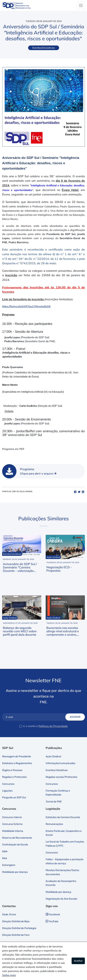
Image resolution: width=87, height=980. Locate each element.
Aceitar (78, 961)
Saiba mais (9, 975)
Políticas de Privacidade (53, 726)
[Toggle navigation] (81, 5)
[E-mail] (37, 717)
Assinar (75, 717)
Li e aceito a (30, 726)
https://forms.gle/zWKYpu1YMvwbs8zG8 (26, 306)
